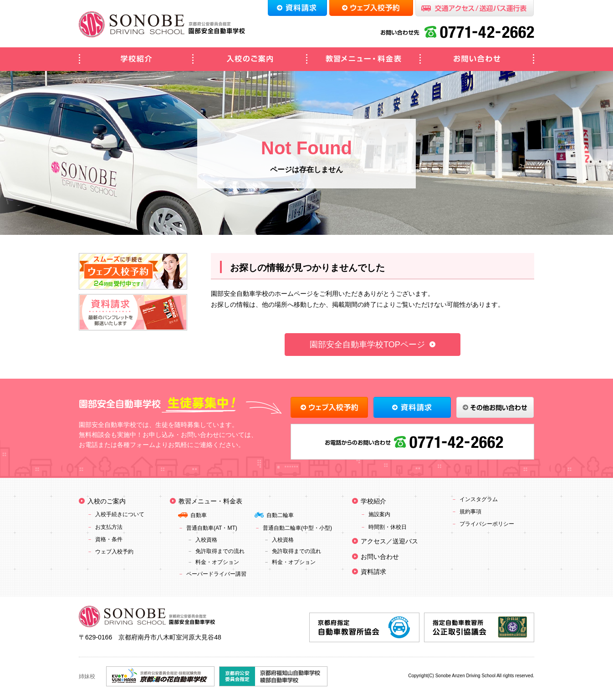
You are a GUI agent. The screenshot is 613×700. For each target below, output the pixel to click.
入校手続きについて (120, 514)
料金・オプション (217, 562)
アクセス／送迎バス (389, 541)
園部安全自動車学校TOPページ (367, 345)
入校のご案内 (250, 59)
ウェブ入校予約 (114, 552)
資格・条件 (109, 539)
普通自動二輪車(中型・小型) (297, 528)
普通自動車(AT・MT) (212, 528)
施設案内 (379, 514)
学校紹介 (136, 59)
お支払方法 (109, 527)
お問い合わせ (477, 59)
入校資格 (206, 540)
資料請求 (373, 572)
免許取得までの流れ (220, 551)
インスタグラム (479, 499)
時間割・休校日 (388, 527)
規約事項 (470, 512)
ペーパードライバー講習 (216, 574)
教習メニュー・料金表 (363, 59)
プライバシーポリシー (487, 524)
